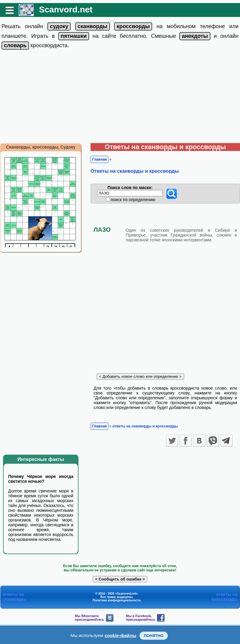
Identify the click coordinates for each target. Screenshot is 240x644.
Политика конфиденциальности (117, 600)
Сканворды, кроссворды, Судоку (41, 147)
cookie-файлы (120, 635)
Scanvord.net (66, 10)
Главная (99, 159)
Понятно (154, 636)
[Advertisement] (120, 98)
